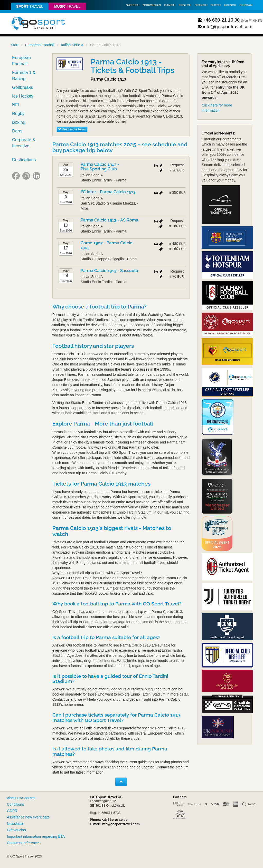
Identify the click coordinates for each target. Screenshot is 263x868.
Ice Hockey (23, 96)
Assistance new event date (28, 817)
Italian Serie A (72, 45)
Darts (17, 131)
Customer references (24, 843)
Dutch (216, 5)
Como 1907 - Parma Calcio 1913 (107, 245)
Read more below (72, 129)
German (246, 5)
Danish (170, 5)
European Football (40, 45)
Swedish (133, 5)
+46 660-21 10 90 (219, 20)
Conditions (15, 804)
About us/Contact (21, 798)
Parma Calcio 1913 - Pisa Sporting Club (100, 167)
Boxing (19, 122)
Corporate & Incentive (24, 143)
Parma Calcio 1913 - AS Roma (109, 220)
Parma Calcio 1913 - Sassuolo (109, 271)
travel (30, 6)
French (230, 5)
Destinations (24, 160)
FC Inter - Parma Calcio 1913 (108, 192)
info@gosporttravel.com (225, 27)
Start (15, 45)
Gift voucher (17, 830)
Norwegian (152, 5)
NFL (16, 105)
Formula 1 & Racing (24, 76)
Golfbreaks (22, 87)
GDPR (12, 811)
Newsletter (15, 824)
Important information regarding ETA (36, 836)
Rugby (18, 114)
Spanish (201, 5)
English (185, 5)
